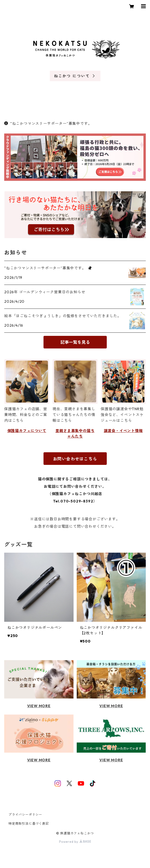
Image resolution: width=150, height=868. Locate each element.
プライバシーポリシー (25, 815)
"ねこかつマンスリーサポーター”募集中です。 (48, 124)
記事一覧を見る (75, 342)
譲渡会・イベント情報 (123, 431)
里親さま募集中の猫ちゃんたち (75, 433)
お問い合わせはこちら (75, 459)
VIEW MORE (39, 706)
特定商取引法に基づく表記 (29, 823)
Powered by (75, 842)
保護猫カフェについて (27, 431)
